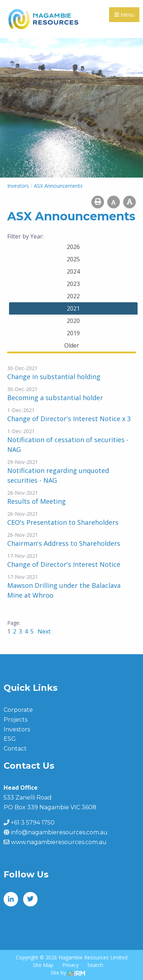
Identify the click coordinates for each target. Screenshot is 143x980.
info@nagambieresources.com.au (59, 832)
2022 (73, 296)
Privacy (70, 965)
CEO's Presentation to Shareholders (63, 522)
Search (95, 965)
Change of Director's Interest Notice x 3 (69, 419)
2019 (73, 333)
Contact (15, 749)
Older (72, 345)
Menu (124, 15)
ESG (10, 739)
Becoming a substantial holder (55, 398)
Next (43, 631)
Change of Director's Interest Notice (64, 564)
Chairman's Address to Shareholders (64, 543)
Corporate (18, 710)
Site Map (43, 965)
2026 (73, 247)
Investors (17, 729)
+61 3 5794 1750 (33, 823)
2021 (73, 308)
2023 (73, 284)
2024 (73, 271)
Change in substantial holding (54, 377)
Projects (16, 720)
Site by (68, 973)
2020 (73, 321)
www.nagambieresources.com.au (59, 842)
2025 (73, 259)
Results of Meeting (36, 501)
